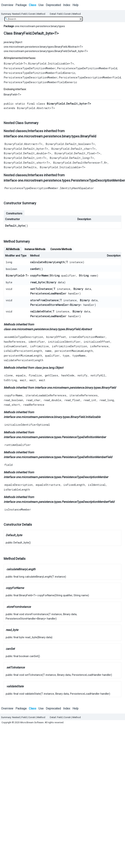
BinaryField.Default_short (24, 163)
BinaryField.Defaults (20, 167)
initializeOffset (97, 342)
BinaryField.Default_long (69, 158)
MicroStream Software (32, 722)
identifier (37, 342)
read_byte (37, 282)
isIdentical (97, 485)
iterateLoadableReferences (46, 395)
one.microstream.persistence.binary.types (40, 26)
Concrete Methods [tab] (61, 249)
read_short (12, 405)
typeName (79, 355)
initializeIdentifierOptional (27, 425)
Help (75, 5)
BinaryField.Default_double (25, 153)
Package (21, 5)
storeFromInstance (44, 300)
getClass (51, 375)
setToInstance (41, 289)
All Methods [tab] (13, 249)
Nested (16, 14)
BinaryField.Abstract (33, 108)
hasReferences (15, 342)
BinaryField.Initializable (48, 63)
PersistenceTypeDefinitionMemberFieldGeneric (40, 73)
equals (21, 375)
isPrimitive (39, 346)
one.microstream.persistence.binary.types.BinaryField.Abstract (41, 47)
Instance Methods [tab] (35, 249)
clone (9, 375)
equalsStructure (48, 485)
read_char (33, 400)
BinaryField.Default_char (71, 149)
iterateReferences (84, 395)
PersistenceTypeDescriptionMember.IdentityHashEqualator (49, 188)
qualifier (52, 355)
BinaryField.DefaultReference (76, 163)
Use (41, 5)
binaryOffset (56, 337)
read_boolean (13, 400)
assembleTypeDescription (24, 337)
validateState (41, 311)
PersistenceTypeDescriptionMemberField (90, 77)
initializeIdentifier (64, 342)
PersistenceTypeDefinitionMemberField (87, 68)
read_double (52, 400)
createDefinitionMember (87, 337)
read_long (107, 400)
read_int (90, 400)
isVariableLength (17, 489)
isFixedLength (74, 485)
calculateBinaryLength (47, 262)
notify (82, 375)
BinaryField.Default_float (75, 153)
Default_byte (15, 226)
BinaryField (13, 63)
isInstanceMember (18, 509)
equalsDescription (18, 485)
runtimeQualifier (18, 445)
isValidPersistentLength (23, 351)
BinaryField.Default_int (23, 158)
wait (23, 380)
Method (41, 14)
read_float (72, 400)
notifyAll (98, 375)
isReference (99, 346)
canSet (35, 269)
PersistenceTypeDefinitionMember (30, 68)
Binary (51, 282)
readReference (34, 405)
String (55, 275)
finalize (35, 375)
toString (10, 380)
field (8, 465)
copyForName (39, 275)
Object (59, 368)
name (48, 351)
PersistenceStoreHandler (49, 305)
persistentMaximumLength (74, 351)
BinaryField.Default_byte (23, 149)
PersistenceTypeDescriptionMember (31, 77)
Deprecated (53, 5)
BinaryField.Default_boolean (68, 144)
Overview (7, 5)
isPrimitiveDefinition (69, 346)
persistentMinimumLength (23, 355)
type (66, 355)
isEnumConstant (15, 346)
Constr (32, 14)
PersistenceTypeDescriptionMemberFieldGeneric (40, 82)
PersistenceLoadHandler (48, 293)
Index (67, 5)
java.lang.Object (13, 42)
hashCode (68, 375)
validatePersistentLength (23, 360)
